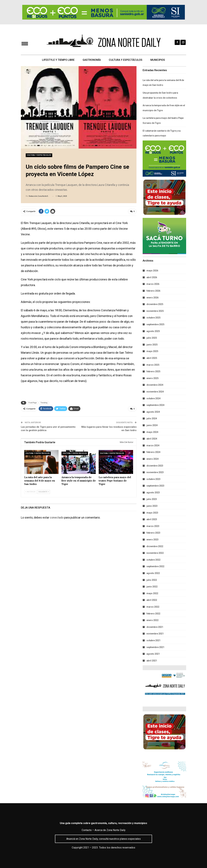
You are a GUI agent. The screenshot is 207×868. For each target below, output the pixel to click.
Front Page (33, 403)
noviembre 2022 (155, 553)
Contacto (87, 830)
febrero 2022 (153, 614)
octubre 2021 (153, 640)
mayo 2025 (152, 351)
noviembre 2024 (155, 392)
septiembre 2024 (155, 405)
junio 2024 (152, 425)
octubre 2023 (153, 479)
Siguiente (44, 492)
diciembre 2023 (155, 466)
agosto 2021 (153, 654)
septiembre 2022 (155, 566)
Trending (44, 403)
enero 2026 (153, 298)
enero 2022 (153, 620)
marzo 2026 (153, 284)
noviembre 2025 (155, 311)
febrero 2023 (153, 533)
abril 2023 (152, 519)
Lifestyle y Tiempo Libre (57, 60)
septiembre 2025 (155, 324)
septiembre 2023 (155, 486)
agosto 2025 (153, 331)
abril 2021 (152, 661)
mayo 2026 (152, 271)
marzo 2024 (153, 445)
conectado (57, 517)
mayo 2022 (152, 593)
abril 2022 (152, 600)
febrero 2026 (153, 291)
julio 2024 (152, 418)
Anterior (30, 492)
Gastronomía (91, 60)
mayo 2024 (152, 432)
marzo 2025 (153, 365)
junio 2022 (152, 587)
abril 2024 (152, 439)
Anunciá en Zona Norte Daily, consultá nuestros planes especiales (103, 839)
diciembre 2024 (155, 385)
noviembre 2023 (155, 472)
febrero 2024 (153, 452)
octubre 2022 (153, 560)
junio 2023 (152, 506)
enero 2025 (153, 378)
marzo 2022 (153, 607)
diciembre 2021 (155, 627)
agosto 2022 (153, 573)
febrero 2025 (153, 371)
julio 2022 (152, 580)
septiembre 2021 (155, 647)
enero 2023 (153, 540)
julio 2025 (152, 338)
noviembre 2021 (155, 634)
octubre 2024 (153, 398)
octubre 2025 (153, 318)
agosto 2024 (153, 412)
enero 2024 (153, 459)
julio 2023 (152, 499)
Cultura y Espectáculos (126, 60)
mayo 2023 (152, 513)
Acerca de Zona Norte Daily (110, 830)
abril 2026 (152, 277)
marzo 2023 (153, 526)
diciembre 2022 (155, 546)
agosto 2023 (153, 493)
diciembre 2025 (155, 304)
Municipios (159, 60)
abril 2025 (152, 358)
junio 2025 (152, 345)
